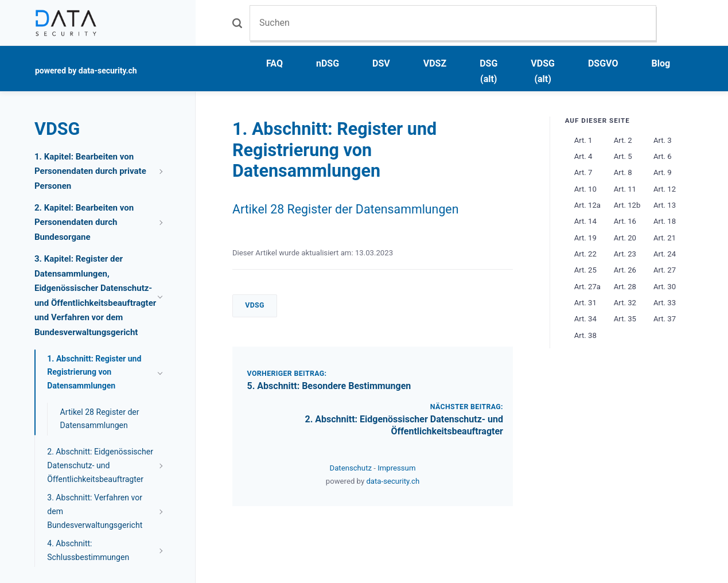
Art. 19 (585, 238)
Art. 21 (665, 238)
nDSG (328, 63)
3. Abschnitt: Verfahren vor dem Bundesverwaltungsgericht (95, 511)
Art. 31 (585, 303)
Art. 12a (587, 205)
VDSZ (435, 63)
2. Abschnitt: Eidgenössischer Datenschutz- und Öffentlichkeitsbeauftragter (404, 425)
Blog (661, 63)
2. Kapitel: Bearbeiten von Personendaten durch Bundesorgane (84, 222)
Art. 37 (665, 319)
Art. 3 (663, 140)
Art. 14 (585, 221)
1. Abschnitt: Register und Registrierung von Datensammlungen (94, 372)
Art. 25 (585, 270)
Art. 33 (665, 303)
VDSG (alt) (543, 71)
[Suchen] (453, 23)
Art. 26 (625, 270)
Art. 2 (623, 140)
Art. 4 (583, 156)
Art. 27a (587, 287)
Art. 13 (665, 205)
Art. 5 (623, 156)
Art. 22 (585, 254)
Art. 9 (663, 172)
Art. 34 (585, 319)
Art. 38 (585, 335)
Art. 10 (585, 189)
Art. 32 (625, 303)
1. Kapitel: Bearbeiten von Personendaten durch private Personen (90, 171)
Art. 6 (663, 156)
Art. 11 (625, 189)
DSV (381, 63)
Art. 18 (665, 221)
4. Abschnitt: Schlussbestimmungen (88, 550)
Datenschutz (352, 468)
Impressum (396, 468)
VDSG (255, 305)
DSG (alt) (488, 71)
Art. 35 (625, 319)
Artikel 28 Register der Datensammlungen (346, 209)
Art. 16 (625, 221)
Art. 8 (623, 172)
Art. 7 (583, 172)
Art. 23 (625, 254)
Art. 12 (665, 189)
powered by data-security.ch (86, 71)
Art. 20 (625, 238)
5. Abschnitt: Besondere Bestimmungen (329, 386)
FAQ (275, 63)
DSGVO (603, 63)
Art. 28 (625, 287)
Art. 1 (583, 140)
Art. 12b (627, 205)
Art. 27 (665, 270)
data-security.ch (393, 481)
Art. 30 (665, 287)
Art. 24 (665, 254)
